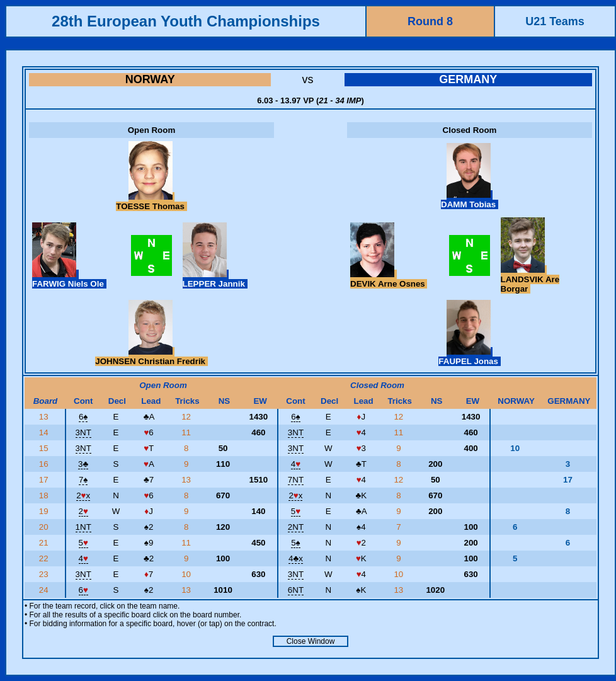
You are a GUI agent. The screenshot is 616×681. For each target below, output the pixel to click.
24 (45, 590)
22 (45, 558)
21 (45, 543)
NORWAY (150, 79)
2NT (296, 527)
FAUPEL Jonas (469, 357)
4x (296, 558)
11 (187, 432)
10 (187, 574)
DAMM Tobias (470, 200)
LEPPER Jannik (215, 279)
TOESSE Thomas (151, 202)
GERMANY (468, 79)
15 (45, 448)
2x (83, 495)
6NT (296, 590)
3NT (83, 432)
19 (45, 511)
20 (45, 527)
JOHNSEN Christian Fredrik (151, 357)
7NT (296, 480)
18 (45, 495)
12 (187, 417)
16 (45, 464)
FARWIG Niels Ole (69, 279)
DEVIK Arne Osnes (389, 279)
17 (45, 480)
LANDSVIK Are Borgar (530, 279)
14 (45, 432)
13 (45, 417)
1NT (83, 527)
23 (45, 574)
